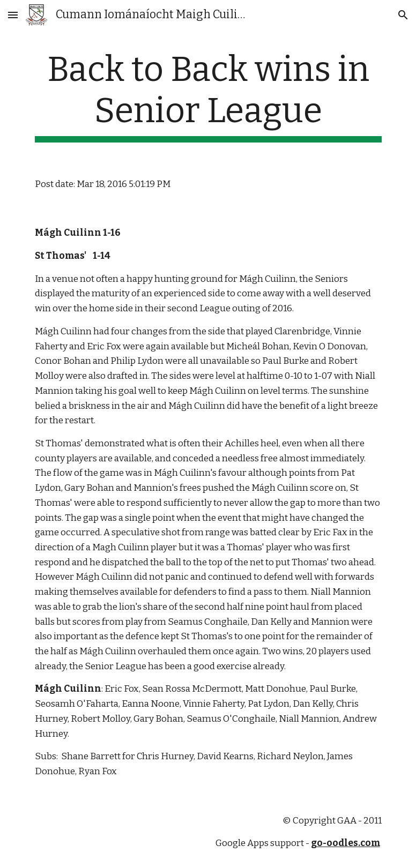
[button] (13, 15)
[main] (208, 96)
